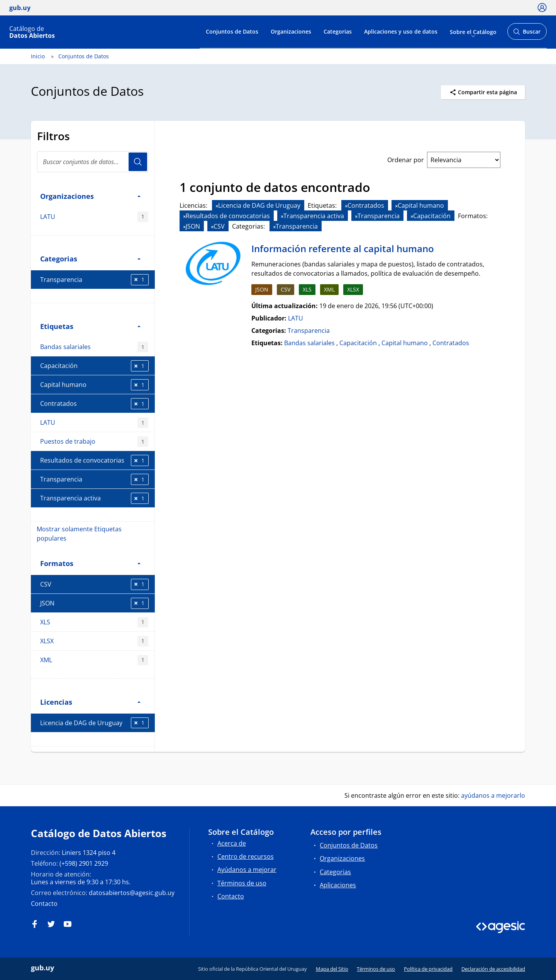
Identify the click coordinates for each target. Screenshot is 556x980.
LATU (94, 217)
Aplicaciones (338, 885)
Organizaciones (291, 31)
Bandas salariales (94, 347)
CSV (94, 584)
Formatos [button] (90, 563)
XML (94, 660)
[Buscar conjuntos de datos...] (93, 162)
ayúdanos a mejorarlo (493, 795)
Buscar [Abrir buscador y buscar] (527, 34)
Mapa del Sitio (332, 969)
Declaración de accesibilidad (493, 969)
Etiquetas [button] (90, 326)
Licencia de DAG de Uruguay (94, 723)
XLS (94, 622)
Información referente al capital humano (343, 248)
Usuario (138, 162)
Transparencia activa (94, 498)
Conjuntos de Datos (232, 31)
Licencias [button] (90, 702)
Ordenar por (406, 160)
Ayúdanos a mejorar (247, 870)
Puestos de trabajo (94, 442)
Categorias (338, 31)
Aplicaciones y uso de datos (401, 31)
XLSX (94, 641)
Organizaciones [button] (90, 196)
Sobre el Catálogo (473, 31)
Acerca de (232, 843)
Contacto (44, 904)
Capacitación (94, 366)
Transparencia (94, 280)
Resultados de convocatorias (94, 460)
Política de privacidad (428, 969)
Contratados (94, 404)
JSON (94, 603)
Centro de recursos (246, 856)
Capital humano (94, 385)
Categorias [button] (90, 259)
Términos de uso (242, 883)
